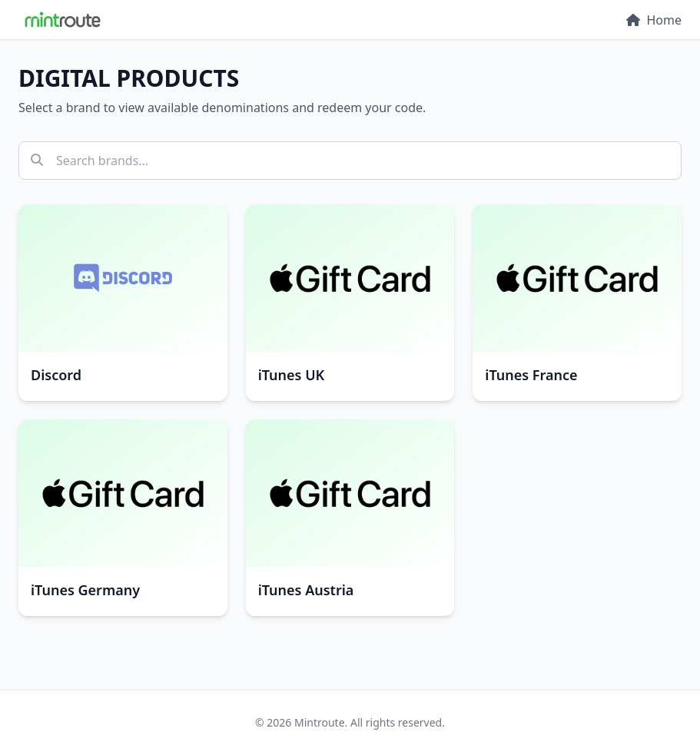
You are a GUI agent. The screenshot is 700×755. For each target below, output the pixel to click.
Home (654, 20)
